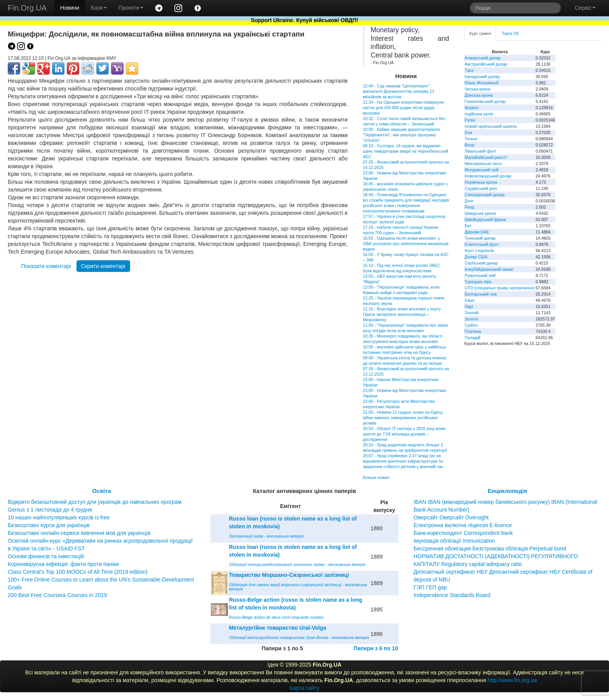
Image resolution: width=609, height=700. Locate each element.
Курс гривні (480, 33)
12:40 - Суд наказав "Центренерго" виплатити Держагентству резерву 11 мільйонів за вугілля (398, 91)
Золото (471, 319)
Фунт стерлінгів (479, 251)
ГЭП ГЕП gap (430, 587)
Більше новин (376, 477)
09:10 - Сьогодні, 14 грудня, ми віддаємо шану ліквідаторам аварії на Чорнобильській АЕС (405, 151)
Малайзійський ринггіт (486, 157)
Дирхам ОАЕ (477, 232)
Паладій (472, 338)
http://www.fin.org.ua (512, 680)
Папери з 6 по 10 (376, 648)
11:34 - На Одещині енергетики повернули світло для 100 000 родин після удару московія (403, 108)
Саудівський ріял (481, 188)
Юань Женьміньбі (482, 83)
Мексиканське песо (483, 164)
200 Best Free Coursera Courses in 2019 (57, 595)
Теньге (471, 139)
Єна (468, 132)
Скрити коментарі (103, 266)
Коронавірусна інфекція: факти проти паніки (63, 564)
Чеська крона (477, 89)
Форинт (472, 108)
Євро (469, 300)
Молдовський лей (481, 170)
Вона (469, 145)
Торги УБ (510, 33)
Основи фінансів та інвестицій (46, 556)
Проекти (131, 8)
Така (469, 70)
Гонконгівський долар (485, 101)
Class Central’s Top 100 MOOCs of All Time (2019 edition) (78, 572)
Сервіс (585, 8)
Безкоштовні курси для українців (49, 525)
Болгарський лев (481, 294)
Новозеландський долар (488, 176)
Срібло (471, 325)
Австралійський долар (486, 64)
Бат (468, 226)
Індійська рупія (479, 114)
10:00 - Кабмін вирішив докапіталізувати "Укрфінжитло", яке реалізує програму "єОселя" (401, 135)
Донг (469, 201)
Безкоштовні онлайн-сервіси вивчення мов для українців (79, 533)
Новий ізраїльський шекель (491, 126)
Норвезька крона (481, 182)
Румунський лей (480, 275)
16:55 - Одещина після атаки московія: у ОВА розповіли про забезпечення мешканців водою (406, 244)
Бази (99, 8)
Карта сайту (304, 688)
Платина (473, 331)
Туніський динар (480, 238)
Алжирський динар (483, 58)
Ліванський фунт (480, 151)
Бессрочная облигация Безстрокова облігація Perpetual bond (490, 549)
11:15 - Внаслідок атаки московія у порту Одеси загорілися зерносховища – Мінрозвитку (402, 314)
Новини (70, 8)
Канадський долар (482, 77)
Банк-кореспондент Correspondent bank (463, 533)
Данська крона (478, 95)
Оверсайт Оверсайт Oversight (451, 517)
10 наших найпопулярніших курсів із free (59, 517)
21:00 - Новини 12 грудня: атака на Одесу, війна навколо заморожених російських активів (403, 418)
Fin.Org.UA (27, 8)
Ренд (469, 207)
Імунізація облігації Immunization (454, 541)
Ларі (469, 306)
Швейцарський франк (485, 219)
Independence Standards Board (452, 595)
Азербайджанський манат (489, 269)
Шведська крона (480, 213)
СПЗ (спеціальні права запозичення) (500, 288)
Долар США (476, 257)
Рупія (470, 120)
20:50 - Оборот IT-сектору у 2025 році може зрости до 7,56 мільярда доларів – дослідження (404, 434)
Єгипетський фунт (482, 244)
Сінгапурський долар (485, 195)
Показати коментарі (46, 266)
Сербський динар (481, 263)
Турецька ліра (478, 282)
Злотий (471, 313)
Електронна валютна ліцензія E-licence (463, 525)
